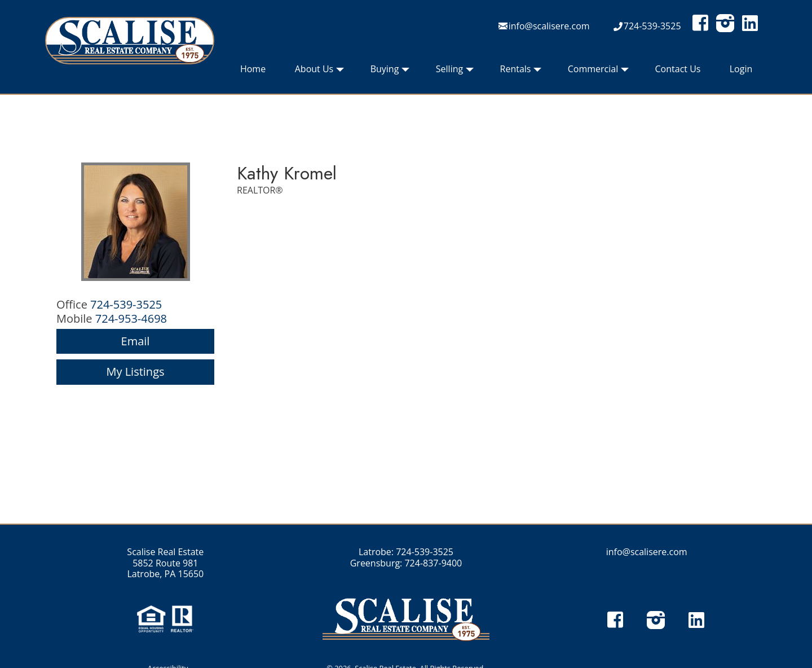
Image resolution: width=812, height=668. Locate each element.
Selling (455, 72)
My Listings (135, 372)
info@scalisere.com (549, 26)
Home (253, 69)
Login (741, 69)
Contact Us (678, 69)
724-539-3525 (652, 26)
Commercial (598, 72)
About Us (320, 72)
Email (136, 341)
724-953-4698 (131, 318)
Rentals (521, 72)
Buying (390, 72)
